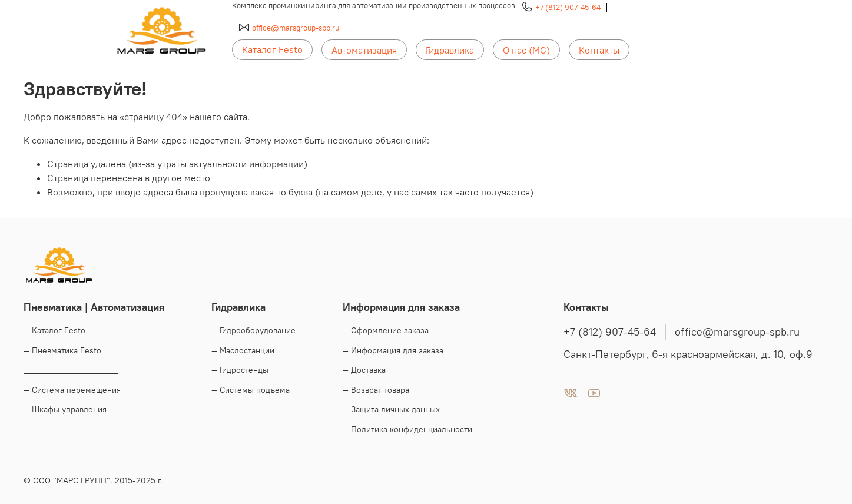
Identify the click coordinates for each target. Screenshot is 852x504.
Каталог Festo (272, 49)
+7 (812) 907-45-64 (568, 7)
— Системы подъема (251, 390)
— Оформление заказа (386, 330)
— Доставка (364, 370)
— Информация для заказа (393, 350)
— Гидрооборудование (253, 330)
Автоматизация (364, 50)
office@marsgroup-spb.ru (296, 28)
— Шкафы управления (65, 409)
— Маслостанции (243, 350)
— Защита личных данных (391, 409)
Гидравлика (450, 50)
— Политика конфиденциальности (407, 429)
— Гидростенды (240, 370)
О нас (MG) (526, 50)
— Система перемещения (72, 390)
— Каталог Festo (54, 330)
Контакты (599, 50)
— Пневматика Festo (62, 350)
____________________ (71, 370)
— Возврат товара (376, 390)
